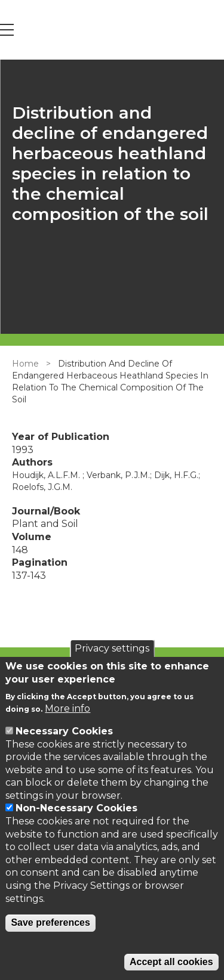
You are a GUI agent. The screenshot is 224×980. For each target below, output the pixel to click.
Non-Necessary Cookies (76, 808)
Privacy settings (112, 648)
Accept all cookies (171, 962)
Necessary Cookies (64, 731)
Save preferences (50, 922)
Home (25, 364)
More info (67, 708)
